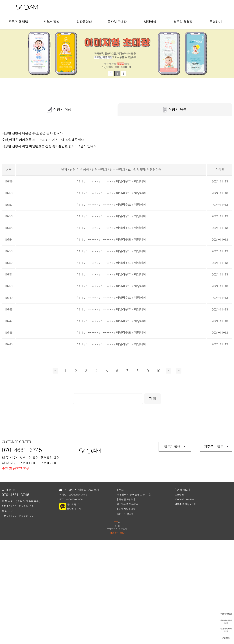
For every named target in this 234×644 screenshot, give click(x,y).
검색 (153, 399)
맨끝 (179, 371)
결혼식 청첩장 (183, 22)
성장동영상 (84, 22)
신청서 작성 (51, 22)
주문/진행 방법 (18, 22)
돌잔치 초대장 (117, 22)
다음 (168, 371)
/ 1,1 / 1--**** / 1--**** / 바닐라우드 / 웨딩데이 (111, 181)
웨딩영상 (150, 22)
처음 (55, 371)
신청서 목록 (175, 110)
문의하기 (216, 22)
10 (158, 371)
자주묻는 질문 (214, 447)
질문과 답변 (172, 447)
